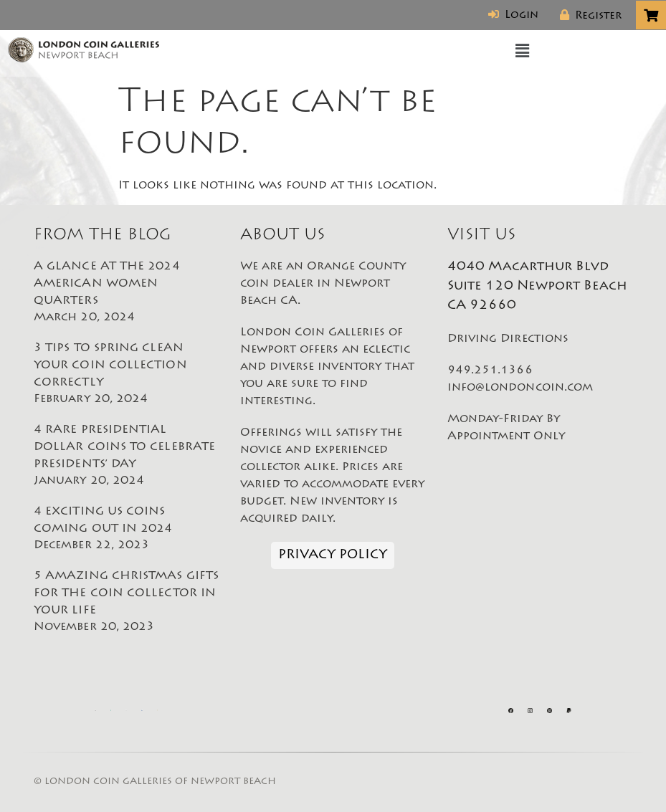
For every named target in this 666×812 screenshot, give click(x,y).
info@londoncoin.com (520, 388)
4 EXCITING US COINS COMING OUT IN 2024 (126, 530)
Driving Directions (508, 339)
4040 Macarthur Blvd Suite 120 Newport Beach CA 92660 (537, 287)
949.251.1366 (490, 371)
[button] (523, 52)
